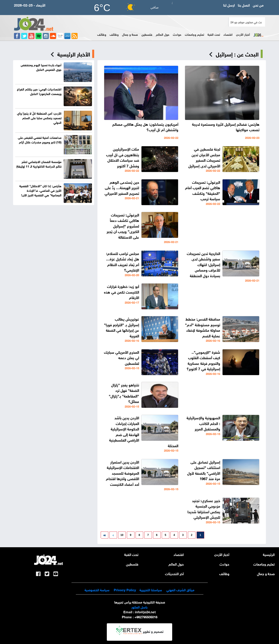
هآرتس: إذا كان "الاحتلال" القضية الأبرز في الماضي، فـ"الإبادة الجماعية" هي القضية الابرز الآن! (40, 190)
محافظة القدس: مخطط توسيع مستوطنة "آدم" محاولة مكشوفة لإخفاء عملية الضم (203, 327)
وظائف (114, 34)
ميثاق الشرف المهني (180, 590)
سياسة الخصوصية (97, 590)
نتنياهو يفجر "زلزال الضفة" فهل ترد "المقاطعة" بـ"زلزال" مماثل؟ (124, 393)
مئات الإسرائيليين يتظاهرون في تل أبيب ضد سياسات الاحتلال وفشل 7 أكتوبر (123, 157)
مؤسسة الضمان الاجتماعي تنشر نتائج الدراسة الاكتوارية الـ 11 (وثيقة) (39, 164)
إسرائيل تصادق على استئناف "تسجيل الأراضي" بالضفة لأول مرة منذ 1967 (204, 470)
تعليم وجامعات (194, 34)
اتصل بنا (244, 5)
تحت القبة (214, 34)
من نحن (258, 5)
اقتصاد (228, 34)
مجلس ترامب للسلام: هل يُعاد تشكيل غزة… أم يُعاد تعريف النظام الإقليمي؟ (123, 262)
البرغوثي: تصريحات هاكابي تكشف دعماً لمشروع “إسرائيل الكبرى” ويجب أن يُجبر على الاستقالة (123, 226)
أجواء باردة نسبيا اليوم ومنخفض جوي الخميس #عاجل (41, 67)
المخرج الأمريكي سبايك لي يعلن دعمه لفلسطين (122, 357)
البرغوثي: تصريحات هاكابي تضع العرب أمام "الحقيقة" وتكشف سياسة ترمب (203, 190)
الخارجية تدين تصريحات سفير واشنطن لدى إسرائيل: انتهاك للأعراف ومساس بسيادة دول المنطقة (203, 264)
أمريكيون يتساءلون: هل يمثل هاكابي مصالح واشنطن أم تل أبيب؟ (145, 127)
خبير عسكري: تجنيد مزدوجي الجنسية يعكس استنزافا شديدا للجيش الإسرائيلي (204, 509)
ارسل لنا (229, 5)
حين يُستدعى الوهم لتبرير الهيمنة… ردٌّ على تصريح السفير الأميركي (122, 187)
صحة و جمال (130, 34)
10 (122, 535)
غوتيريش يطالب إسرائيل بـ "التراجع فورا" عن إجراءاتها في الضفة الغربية (122, 327)
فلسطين (147, 34)
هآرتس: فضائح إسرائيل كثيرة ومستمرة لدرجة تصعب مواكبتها (226, 127)
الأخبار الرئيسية (74, 54)
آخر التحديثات (174, 573)
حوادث (177, 34)
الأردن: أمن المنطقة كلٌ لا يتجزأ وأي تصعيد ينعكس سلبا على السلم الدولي (39, 118)
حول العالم (163, 34)
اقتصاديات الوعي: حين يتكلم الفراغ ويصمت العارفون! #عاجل (39, 91)
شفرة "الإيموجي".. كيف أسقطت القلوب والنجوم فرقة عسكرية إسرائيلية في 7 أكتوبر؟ (203, 360)
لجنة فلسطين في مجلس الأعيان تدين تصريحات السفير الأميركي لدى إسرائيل (204, 157)
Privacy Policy (124, 590)
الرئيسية (269, 554)
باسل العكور (139, 607)
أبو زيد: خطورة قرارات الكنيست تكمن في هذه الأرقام (122, 292)
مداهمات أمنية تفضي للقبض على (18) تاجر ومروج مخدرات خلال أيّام (40, 139)
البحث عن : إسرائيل (237, 54)
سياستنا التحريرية (151, 590)
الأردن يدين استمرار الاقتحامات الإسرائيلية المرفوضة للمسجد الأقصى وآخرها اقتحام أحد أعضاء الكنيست (122, 473)
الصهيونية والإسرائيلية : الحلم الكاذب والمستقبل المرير (203, 423)
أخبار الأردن (243, 34)
